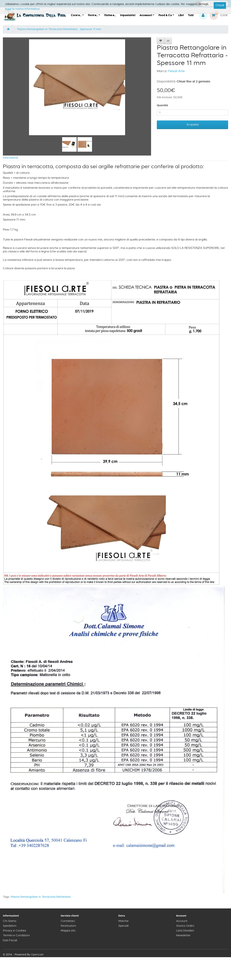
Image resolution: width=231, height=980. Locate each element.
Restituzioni (68, 926)
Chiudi (220, 5)
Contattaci (68, 921)
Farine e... (110, 15)
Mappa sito (68, 931)
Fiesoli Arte (176, 71)
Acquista (193, 125)
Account (182, 921)
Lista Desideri (185, 931)
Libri (181, 15)
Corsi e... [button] (76, 15)
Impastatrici (128, 15)
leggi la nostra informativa (22, 9)
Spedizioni (10, 926)
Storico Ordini (185, 926)
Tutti (191, 15)
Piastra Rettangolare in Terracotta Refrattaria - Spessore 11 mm (59, 29)
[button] (203, 15)
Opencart (37, 955)
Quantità (162, 105)
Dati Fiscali (10, 940)
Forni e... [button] (93, 15)
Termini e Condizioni (16, 936)
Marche (123, 921)
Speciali (123, 926)
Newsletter (183, 936)
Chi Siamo (10, 921)
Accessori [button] (146, 15)
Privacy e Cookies (15, 931)
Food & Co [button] (165, 15)
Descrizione (11, 158)
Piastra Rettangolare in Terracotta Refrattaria (41, 897)
